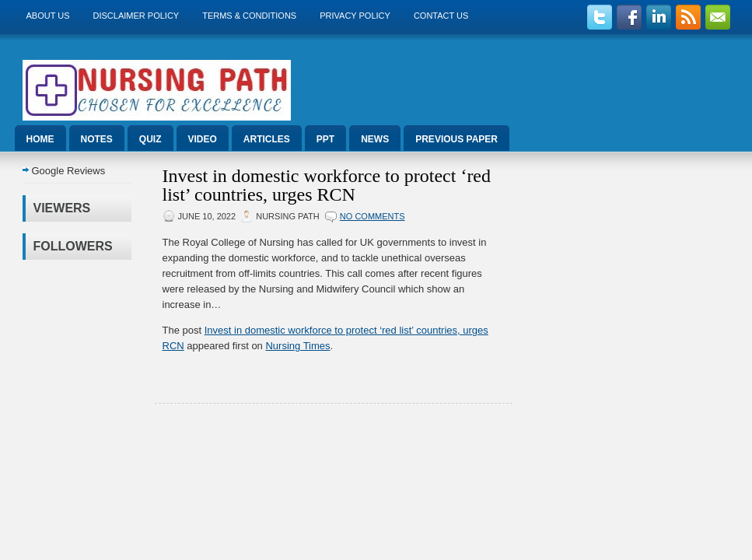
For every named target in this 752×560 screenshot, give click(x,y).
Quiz (150, 139)
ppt (325, 139)
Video (203, 139)
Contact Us (441, 16)
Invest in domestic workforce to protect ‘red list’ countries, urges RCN (327, 185)
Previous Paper (456, 139)
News (375, 139)
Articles (267, 139)
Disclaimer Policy (136, 16)
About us (48, 16)
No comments (373, 216)
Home (40, 139)
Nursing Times (297, 346)
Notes (97, 139)
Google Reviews (69, 171)
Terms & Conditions (249, 16)
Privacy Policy (355, 16)
